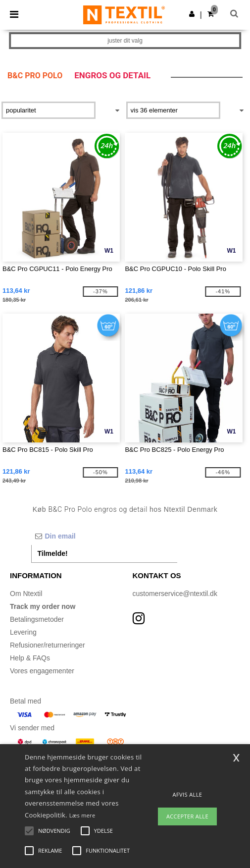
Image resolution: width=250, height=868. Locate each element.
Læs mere (82, 815)
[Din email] (104, 536)
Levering (23, 632)
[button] (192, 14)
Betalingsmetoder (37, 619)
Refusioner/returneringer (48, 645)
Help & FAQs (30, 658)
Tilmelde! (53, 553)
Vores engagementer (42, 671)
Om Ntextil (26, 594)
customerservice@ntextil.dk (175, 594)
